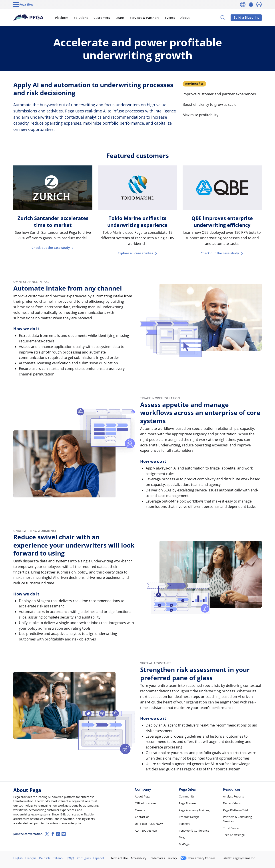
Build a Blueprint (246, 17)
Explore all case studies (137, 253)
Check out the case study (53, 248)
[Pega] (29, 18)
